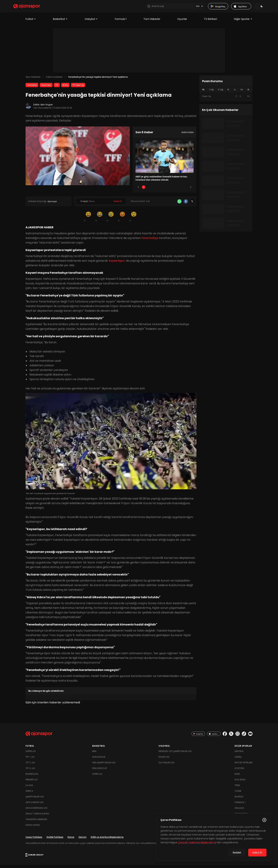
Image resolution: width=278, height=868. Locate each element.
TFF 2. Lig (30, 766)
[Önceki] (138, 190)
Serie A (29, 794)
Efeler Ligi (164, 760)
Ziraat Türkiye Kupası (37, 817)
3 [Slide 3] (165, 190)
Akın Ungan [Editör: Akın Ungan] (47, 108)
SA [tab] (242, 93)
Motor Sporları (244, 766)
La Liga (29, 788)
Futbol (31, 22)
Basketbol (60, 22)
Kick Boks (240, 783)
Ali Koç (65, 88)
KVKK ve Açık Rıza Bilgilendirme (107, 840)
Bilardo (239, 800)
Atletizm (239, 771)
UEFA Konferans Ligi (36, 811)
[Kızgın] (122, 220)
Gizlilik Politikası (55, 840)
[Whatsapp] (179, 205)
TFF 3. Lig (30, 771)
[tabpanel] (226, 99)
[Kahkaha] (100, 220)
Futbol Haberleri (54, 80)
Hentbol (239, 754)
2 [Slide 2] (154, 190)
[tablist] (226, 93)
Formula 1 (121, 22)
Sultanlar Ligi (166, 766)
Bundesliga (32, 777)
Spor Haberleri (33, 80)
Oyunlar (182, 22)
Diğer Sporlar (243, 22)
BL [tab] (248, 93)
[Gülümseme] (88, 220)
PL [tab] (228, 93)
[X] (192, 205)
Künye (71, 840)
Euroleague (99, 760)
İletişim (83, 840)
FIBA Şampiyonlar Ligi (104, 766)
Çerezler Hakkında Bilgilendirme (197, 842)
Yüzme (238, 794)
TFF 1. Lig (30, 760)
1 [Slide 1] (144, 190)
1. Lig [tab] (211, 93)
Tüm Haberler (152, 22)
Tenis (237, 788)
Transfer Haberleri (36, 822)
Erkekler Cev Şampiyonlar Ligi (175, 754)
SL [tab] (203, 93)
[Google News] (101, 205)
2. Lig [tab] (221, 93)
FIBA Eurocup (100, 771)
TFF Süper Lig (78, 88)
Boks (237, 777)
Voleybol (91, 22)
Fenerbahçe (32, 88)
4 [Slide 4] (175, 190)
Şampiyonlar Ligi (35, 800)
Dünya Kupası (33, 828)
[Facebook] (186, 205)
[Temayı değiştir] (247, 8)
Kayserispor (46, 88)
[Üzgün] (111, 220)
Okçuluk (239, 811)
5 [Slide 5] (186, 190)
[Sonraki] (191, 190)
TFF (57, 88)
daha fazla (187, 135)
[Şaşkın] (134, 220)
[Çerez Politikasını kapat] (264, 820)
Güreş (238, 760)
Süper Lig (31, 754)
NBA (94, 754)
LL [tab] (235, 93)
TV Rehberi (210, 22)
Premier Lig (32, 783)
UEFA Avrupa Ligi (34, 805)
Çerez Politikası (34, 840)
